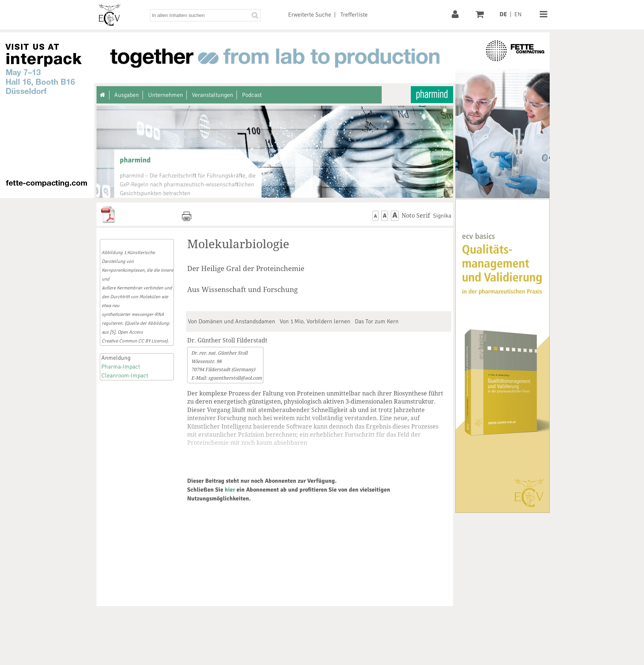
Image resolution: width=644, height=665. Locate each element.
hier (230, 490)
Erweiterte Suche (310, 15)
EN (518, 14)
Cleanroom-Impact (125, 376)
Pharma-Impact (121, 367)
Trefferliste (354, 15)
